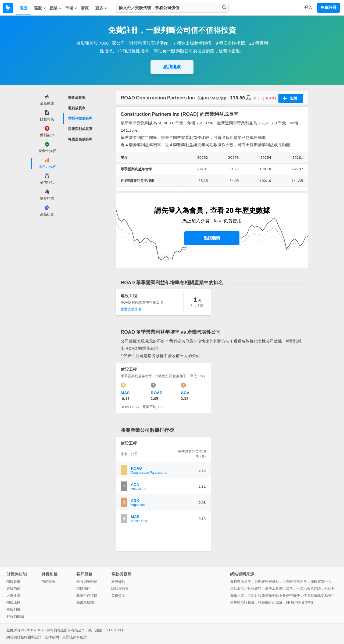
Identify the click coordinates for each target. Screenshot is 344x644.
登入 (308, 8)
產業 (56, 8)
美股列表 (13, 609)
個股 (23, 8)
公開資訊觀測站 (267, 582)
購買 (85, 8)
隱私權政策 (120, 589)
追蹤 (290, 98)
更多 (101, 8)
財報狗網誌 (15, 616)
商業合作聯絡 (87, 596)
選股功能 (13, 589)
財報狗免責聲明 (300, 602)
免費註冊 (328, 8)
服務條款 (118, 582)
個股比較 (13, 602)
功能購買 (48, 582)
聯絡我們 (83, 589)
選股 (40, 8)
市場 (71, 8)
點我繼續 (172, 67)
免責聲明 (118, 596)
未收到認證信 (87, 582)
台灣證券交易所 (295, 582)
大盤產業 (13, 596)
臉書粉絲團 (85, 602)
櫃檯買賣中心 (321, 582)
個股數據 (13, 582)
